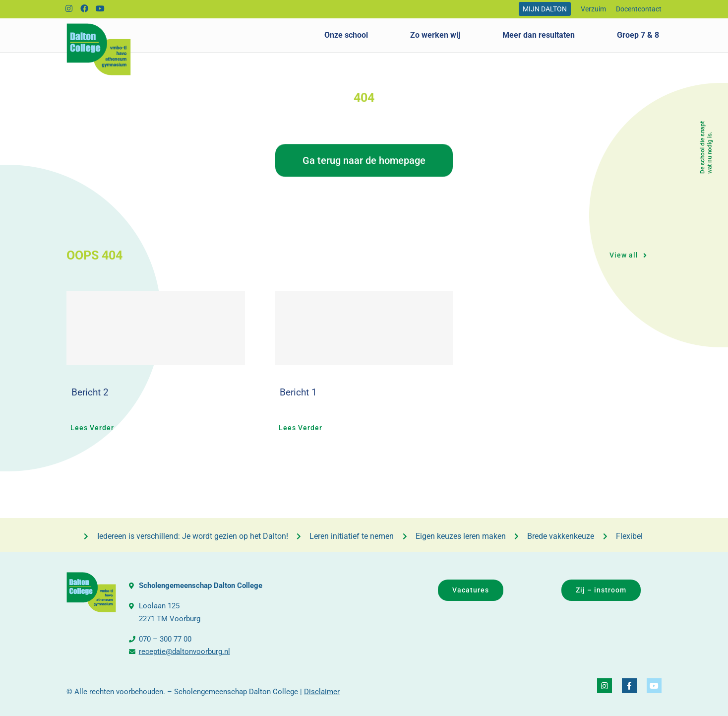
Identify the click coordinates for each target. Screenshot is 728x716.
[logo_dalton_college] (99, 27)
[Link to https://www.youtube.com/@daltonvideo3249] (101, 9)
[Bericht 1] (364, 328)
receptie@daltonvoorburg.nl (184, 651)
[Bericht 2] (156, 328)
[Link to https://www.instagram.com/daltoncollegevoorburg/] (69, 9)
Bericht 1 (298, 392)
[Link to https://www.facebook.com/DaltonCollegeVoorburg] (85, 9)
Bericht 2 (90, 392)
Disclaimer (322, 692)
